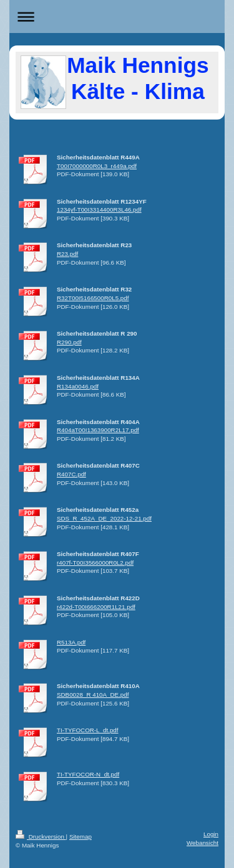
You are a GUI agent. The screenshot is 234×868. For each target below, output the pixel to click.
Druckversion (41, 837)
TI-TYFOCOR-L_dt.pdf (88, 730)
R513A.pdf (71, 642)
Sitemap (80, 837)
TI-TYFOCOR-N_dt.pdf (88, 774)
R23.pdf (67, 254)
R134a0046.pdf (78, 386)
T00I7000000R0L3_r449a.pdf (97, 166)
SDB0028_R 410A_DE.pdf (93, 695)
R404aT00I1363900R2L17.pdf (98, 430)
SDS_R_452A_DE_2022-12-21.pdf (104, 518)
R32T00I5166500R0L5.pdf (93, 298)
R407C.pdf (71, 474)
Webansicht (202, 843)
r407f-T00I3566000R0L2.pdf (95, 563)
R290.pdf (69, 342)
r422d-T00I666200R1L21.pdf (96, 607)
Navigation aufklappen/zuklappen (117, 17)
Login (211, 834)
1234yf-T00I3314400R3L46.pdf (99, 210)
